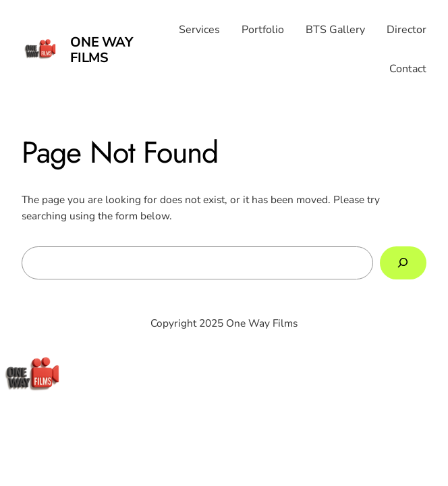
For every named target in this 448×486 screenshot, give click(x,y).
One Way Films (101, 50)
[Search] (403, 263)
